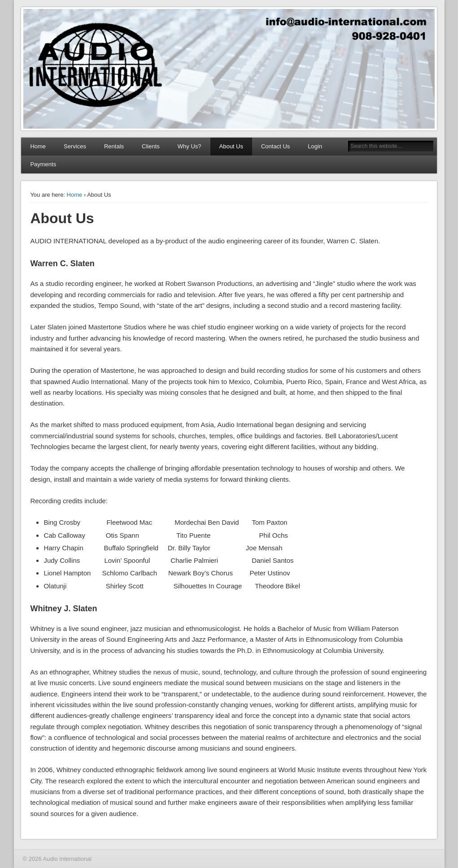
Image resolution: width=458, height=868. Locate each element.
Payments (43, 164)
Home (38, 146)
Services (75, 146)
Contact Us (275, 146)
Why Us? (190, 146)
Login (315, 146)
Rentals (114, 146)
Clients (151, 146)
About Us (231, 146)
